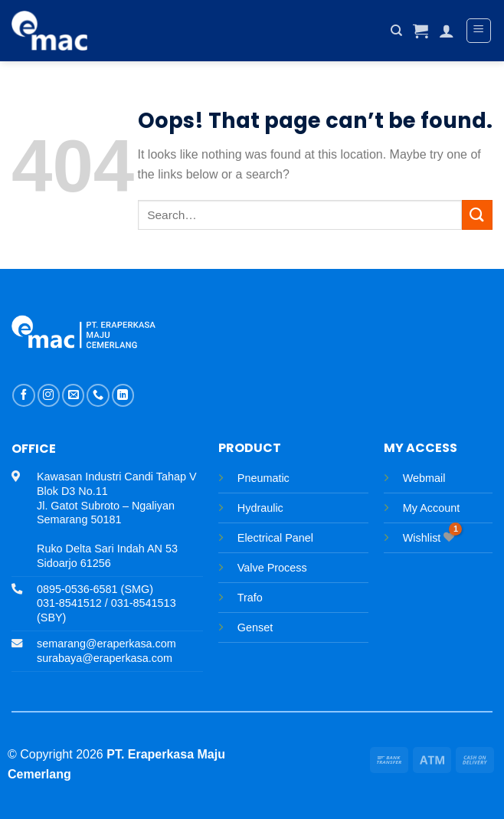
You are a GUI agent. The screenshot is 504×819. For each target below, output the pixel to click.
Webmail (424, 478)
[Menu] (479, 31)
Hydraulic (260, 508)
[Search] (396, 31)
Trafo (250, 598)
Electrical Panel (275, 538)
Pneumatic (263, 478)
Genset (255, 627)
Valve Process (272, 568)
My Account (431, 508)
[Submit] (477, 215)
